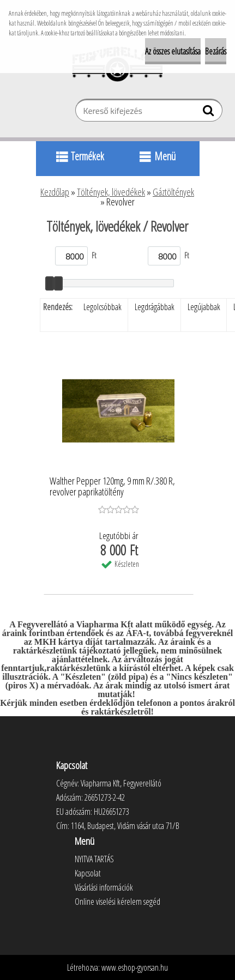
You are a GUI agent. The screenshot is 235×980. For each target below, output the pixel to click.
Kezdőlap (55, 192)
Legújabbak (204, 307)
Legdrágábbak (155, 307)
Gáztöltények (173, 192)
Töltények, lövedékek (111, 192)
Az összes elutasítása (173, 51)
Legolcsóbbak (103, 307)
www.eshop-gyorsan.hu (135, 967)
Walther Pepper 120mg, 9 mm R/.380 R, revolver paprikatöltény (112, 487)
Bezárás (216, 51)
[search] (210, 113)
